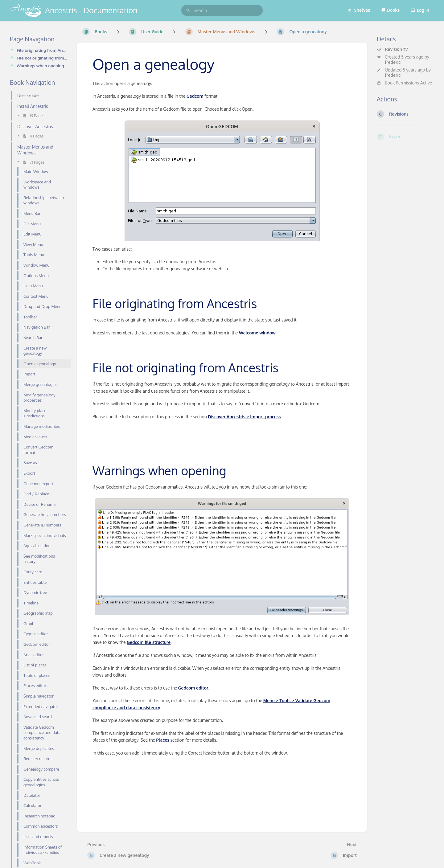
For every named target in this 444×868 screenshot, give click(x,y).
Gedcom (195, 96)
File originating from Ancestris (42, 50)
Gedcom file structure (149, 642)
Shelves (359, 10)
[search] (222, 10)
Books (391, 10)
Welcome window (257, 333)
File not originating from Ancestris (42, 58)
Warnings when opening (40, 66)
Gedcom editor (193, 688)
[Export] (405, 137)
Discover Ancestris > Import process (244, 417)
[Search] (188, 10)
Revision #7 (392, 49)
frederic (393, 62)
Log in (420, 10)
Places (163, 740)
